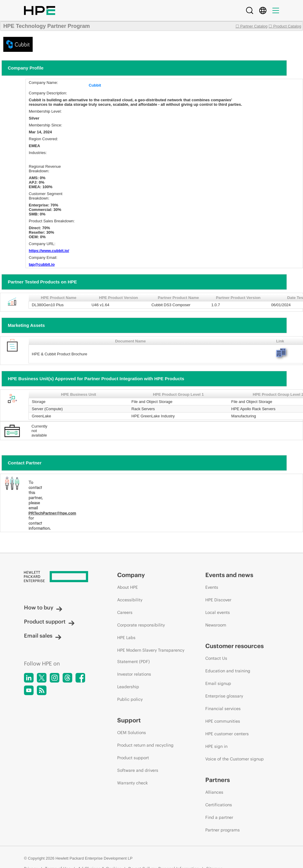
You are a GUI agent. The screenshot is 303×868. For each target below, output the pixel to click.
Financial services (223, 709)
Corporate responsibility (141, 625)
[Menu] (276, 10)
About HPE (128, 587)
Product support (49, 622)
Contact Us (216, 658)
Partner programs (223, 830)
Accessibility (130, 600)
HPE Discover (218, 600)
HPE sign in (216, 746)
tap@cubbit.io (42, 264)
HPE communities (223, 721)
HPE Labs (126, 638)
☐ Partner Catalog (252, 26)
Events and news (229, 575)
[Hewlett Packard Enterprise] (59, 577)
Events (212, 587)
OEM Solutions (132, 733)
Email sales (43, 636)
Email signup (218, 683)
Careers (125, 612)
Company (131, 575)
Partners (218, 780)
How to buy (43, 607)
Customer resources (235, 646)
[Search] (250, 10)
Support (129, 720)
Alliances (214, 792)
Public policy (130, 699)
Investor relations (134, 674)
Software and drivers (138, 770)
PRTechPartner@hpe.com (52, 513)
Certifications (219, 805)
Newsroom (216, 625)
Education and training (228, 671)
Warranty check (132, 783)
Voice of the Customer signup (235, 759)
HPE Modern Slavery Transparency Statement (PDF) (151, 656)
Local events (218, 612)
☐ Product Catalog (285, 26)
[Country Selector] (263, 10)
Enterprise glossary (224, 696)
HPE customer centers (227, 734)
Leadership (128, 687)
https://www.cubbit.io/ (49, 251)
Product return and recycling (145, 745)
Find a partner (219, 817)
